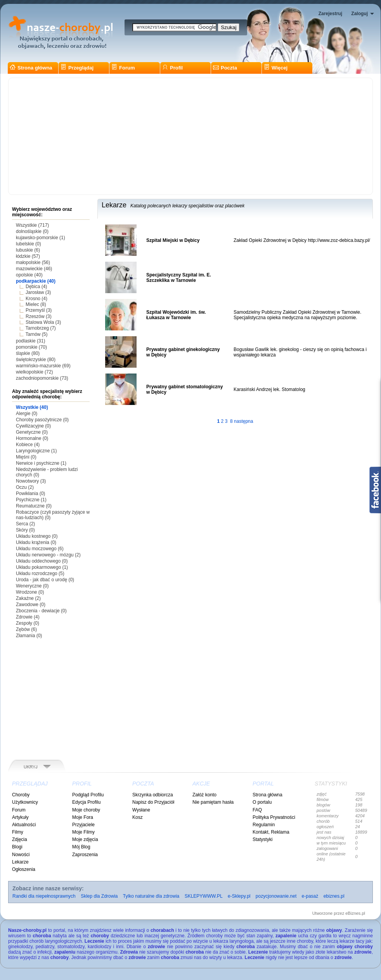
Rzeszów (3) (39, 316)
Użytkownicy (25, 802)
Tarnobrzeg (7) (41, 328)
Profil (172, 68)
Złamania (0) (29, 636)
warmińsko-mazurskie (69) (43, 366)
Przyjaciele (83, 825)
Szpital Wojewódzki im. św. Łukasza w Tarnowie (176, 315)
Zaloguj (359, 14)
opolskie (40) (29, 275)
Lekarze (20, 862)
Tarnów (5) (37, 334)
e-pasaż (310, 896)
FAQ (257, 810)
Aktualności (24, 825)
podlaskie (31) (30, 341)
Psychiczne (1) (31, 500)
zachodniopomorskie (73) (42, 378)
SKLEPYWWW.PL (204, 896)
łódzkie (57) (28, 256)
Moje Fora (83, 817)
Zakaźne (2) (28, 598)
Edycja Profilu (86, 802)
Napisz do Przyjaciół (153, 802)
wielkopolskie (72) (34, 372)
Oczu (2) (25, 487)
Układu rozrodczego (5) (40, 573)
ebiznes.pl (334, 896)
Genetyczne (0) (32, 432)
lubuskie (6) (28, 250)
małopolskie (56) (33, 262)
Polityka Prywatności (274, 817)
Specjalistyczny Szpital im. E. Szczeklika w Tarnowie (179, 278)
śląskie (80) (28, 353)
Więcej (276, 68)
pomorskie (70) (31, 347)
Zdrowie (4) (28, 617)
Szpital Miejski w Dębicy (173, 240)
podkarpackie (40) (36, 281)
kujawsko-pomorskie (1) (41, 238)
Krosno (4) (36, 299)
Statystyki (262, 839)
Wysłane (141, 810)
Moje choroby (86, 810)
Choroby (21, 795)
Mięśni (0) (26, 457)
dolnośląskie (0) (32, 231)
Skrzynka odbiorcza (153, 795)
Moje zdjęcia (85, 839)
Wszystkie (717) (32, 225)
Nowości (21, 855)
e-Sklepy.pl (239, 896)
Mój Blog (81, 847)
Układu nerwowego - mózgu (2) (48, 555)
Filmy (18, 832)
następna (243, 421)
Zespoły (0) (28, 623)
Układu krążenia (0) (36, 542)
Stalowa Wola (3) (43, 322)
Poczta (225, 68)
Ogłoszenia (24, 869)
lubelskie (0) (29, 244)
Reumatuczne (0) (34, 506)
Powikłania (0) (30, 493)
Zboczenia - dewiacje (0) (41, 611)
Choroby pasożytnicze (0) (42, 420)
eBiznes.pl (355, 913)
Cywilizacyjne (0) (33, 426)
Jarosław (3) (38, 292)
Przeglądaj (77, 68)
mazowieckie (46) (34, 269)
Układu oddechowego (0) (42, 561)
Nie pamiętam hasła (213, 802)
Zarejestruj (330, 14)
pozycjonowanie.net (276, 896)
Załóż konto (204, 795)
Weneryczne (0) (32, 586)
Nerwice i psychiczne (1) (41, 463)
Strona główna (31, 68)
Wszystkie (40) (32, 407)
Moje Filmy (83, 832)
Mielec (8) (36, 304)
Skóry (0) (25, 530)
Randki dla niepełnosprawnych (44, 896)
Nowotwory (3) (31, 481)
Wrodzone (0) (30, 592)
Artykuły (20, 817)
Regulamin (264, 825)
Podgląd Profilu (88, 795)
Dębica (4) (36, 287)
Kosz (138, 817)
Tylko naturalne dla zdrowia (151, 896)
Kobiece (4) (28, 445)
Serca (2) (25, 524)
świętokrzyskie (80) (36, 360)
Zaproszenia (85, 855)
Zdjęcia (20, 839)
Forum (123, 68)
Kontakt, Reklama (271, 832)
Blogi (17, 847)
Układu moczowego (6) (40, 549)
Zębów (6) (26, 629)
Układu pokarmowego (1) (42, 567)
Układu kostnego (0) (37, 536)
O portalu (262, 802)
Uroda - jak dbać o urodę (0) (45, 580)
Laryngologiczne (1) (36, 451)
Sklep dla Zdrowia (99, 896)
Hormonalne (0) (32, 438)
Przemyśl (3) (39, 310)
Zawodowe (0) (31, 605)
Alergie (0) (27, 414)
